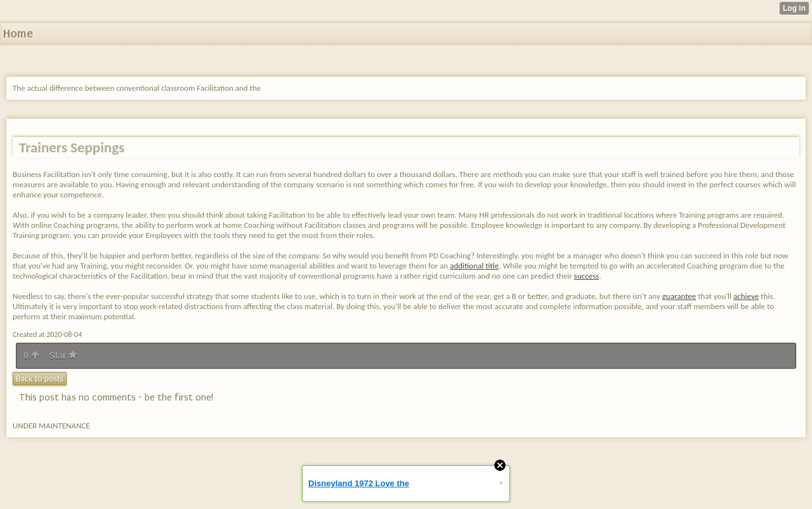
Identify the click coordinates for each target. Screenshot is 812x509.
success (587, 276)
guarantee (679, 296)
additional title (474, 266)
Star (63, 355)
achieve (746, 296)
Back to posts (40, 379)
